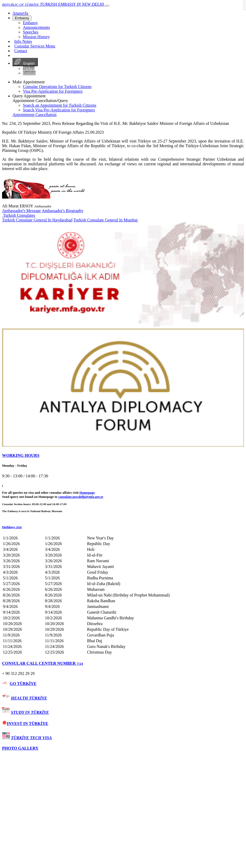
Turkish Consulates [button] (19, 215)
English (25, 62)
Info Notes (23, 41)
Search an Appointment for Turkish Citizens (60, 105)
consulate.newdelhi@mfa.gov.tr (81, 497)
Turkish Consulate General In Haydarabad (37, 220)
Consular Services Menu (35, 46)
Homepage (87, 493)
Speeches (31, 32)
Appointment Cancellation (34, 115)
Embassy (22, 18)
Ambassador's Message (21, 211)
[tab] (123, 456)
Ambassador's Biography (63, 211)
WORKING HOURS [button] (21, 455)
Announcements (36, 27)
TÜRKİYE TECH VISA (31, 738)
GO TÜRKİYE (23, 684)
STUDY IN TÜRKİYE (30, 712)
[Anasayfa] (20, 13)
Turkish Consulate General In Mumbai (105, 220)
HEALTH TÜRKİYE (29, 698)
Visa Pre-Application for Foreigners (53, 91)
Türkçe (29, 68)
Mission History (36, 37)
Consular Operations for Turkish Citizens (57, 87)
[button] (123, 527)
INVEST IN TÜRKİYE (25, 724)
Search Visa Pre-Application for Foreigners (59, 110)
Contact (21, 51)
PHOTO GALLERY (20, 748)
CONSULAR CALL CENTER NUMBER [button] (43, 663)
